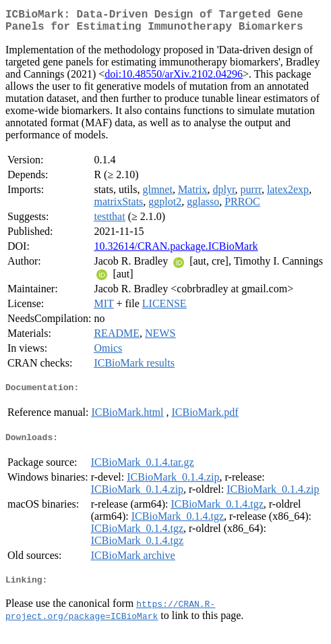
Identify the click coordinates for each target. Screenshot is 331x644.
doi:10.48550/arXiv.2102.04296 (174, 79)
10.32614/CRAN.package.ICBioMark (176, 251)
